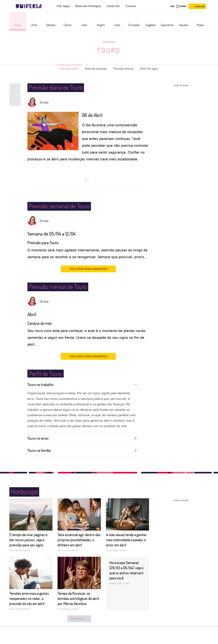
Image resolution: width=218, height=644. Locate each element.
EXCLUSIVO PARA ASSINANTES (88, 269)
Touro (109, 50)
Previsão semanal (96, 69)
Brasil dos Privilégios (88, 6)
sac (173, 6)
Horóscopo (109, 42)
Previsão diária (69, 69)
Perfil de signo (149, 69)
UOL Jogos (63, 6)
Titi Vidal (44, 102)
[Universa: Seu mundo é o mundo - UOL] (29, 6)
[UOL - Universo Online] (44, 6)
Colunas (131, 6)
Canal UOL (113, 6)
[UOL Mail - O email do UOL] (181, 6)
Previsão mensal (123, 69)
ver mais (79, 619)
